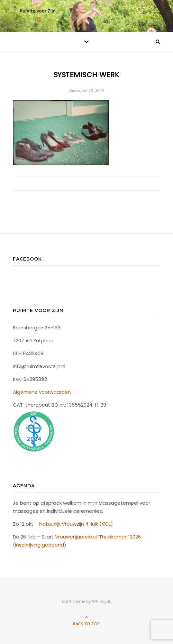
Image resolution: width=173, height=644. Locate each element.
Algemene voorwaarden (42, 392)
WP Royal (101, 601)
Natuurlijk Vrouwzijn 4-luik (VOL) (76, 524)
